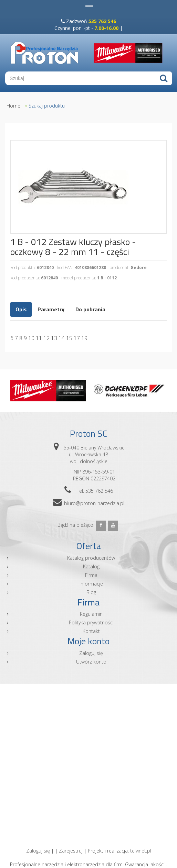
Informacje (91, 584)
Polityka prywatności (91, 622)
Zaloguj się (91, 653)
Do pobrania (90, 309)
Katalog (91, 566)
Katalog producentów (91, 558)
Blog (91, 592)
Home (13, 106)
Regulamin (91, 614)
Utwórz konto (91, 662)
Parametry (51, 309)
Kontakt (91, 631)
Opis (21, 309)
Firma (91, 575)
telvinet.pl (141, 851)
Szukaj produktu (47, 106)
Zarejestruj (71, 851)
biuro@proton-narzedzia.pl (94, 503)
